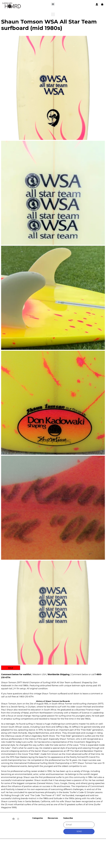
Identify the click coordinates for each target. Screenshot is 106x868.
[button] (12, 6)
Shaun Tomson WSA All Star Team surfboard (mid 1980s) (49, 25)
